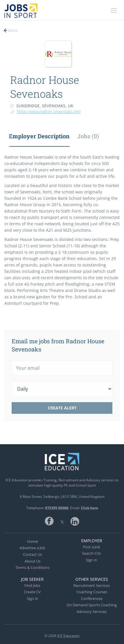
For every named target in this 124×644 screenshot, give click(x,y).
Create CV (32, 592)
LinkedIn (75, 521)
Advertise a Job (32, 548)
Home (32, 541)
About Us (32, 561)
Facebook (49, 521)
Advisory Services (92, 612)
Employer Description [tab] (39, 136)
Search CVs (92, 553)
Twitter (62, 521)
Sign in (92, 560)
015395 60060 (57, 508)
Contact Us (32, 554)
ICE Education (68, 636)
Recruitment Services (92, 585)
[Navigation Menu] (114, 10)
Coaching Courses (92, 592)
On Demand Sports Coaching (92, 605)
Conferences (92, 598)
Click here (90, 508)
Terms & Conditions (32, 567)
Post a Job (92, 547)
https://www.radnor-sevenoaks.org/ (49, 111)
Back (12, 31)
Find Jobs (32, 585)
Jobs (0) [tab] (88, 136)
